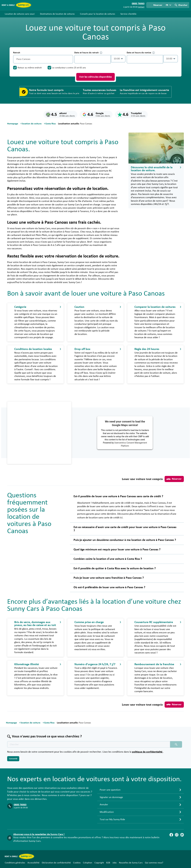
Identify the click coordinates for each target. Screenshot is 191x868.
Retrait (17, 53)
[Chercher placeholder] (176, 744)
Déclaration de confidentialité (56, 863)
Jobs (115, 863)
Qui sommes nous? (154, 863)
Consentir (13, 759)
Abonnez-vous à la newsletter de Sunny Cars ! (39, 834)
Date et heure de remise (141, 53)
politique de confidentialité (148, 752)
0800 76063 (20, 805)
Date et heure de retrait (88, 53)
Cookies (77, 863)
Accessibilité (33, 863)
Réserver (174, 479)
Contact (141, 7)
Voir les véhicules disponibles (95, 77)
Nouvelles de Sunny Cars (131, 863)
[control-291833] (93, 59)
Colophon (88, 863)
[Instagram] (177, 835)
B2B (108, 863)
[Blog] (182, 835)
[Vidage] (70, 59)
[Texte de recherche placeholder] (89, 744)
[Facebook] (171, 835)
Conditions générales (15, 863)
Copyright (99, 863)
